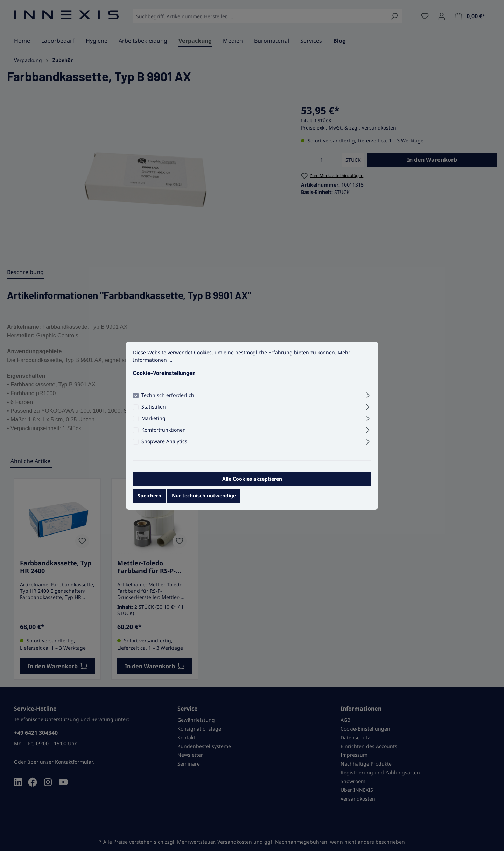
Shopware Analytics (164, 448)
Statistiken (154, 413)
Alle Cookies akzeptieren (252, 485)
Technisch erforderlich (168, 402)
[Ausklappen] (368, 401)
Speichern (149, 502)
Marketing (153, 425)
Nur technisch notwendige (204, 502)
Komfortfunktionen (164, 436)
